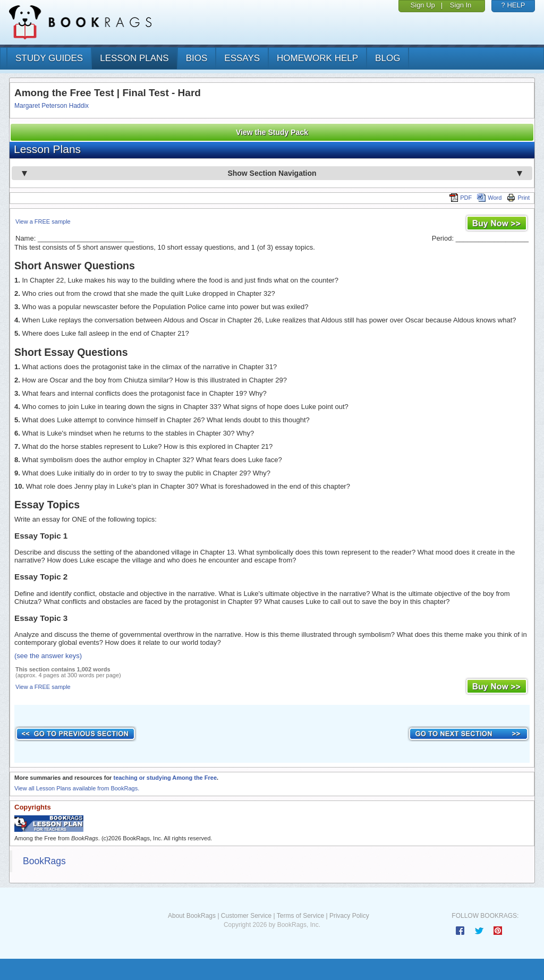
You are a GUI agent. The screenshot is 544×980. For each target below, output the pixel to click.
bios (197, 58)
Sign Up (423, 5)
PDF (461, 198)
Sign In (461, 5)
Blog (388, 58)
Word (489, 198)
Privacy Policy (349, 916)
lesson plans (134, 58)
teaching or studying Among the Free (165, 778)
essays (242, 58)
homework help (317, 58)
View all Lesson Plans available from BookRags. (77, 788)
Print (518, 198)
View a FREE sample (43, 221)
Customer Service (246, 916)
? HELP (513, 5)
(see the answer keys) (48, 656)
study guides (49, 58)
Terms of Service (300, 916)
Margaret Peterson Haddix (52, 106)
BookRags (44, 861)
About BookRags (192, 916)
